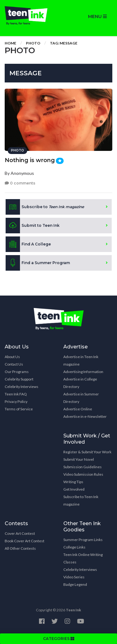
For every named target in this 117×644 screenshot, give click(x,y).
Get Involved (74, 489)
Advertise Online (78, 409)
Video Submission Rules (83, 474)
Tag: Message (64, 43)
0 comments (20, 183)
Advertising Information (83, 372)
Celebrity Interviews (22, 387)
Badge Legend (75, 584)
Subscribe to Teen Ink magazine (81, 500)
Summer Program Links (83, 540)
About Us (12, 357)
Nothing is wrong (30, 160)
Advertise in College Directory (80, 383)
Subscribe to (45, 207)
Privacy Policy (16, 401)
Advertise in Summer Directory (81, 398)
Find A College (28, 244)
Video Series (74, 577)
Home (10, 43)
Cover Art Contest (20, 533)
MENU (97, 16)
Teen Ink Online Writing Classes (83, 558)
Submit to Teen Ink (33, 226)
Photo (33, 43)
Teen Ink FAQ (16, 394)
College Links (74, 547)
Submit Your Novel (79, 459)
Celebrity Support (19, 379)
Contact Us (14, 364)
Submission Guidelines (83, 467)
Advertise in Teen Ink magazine (81, 360)
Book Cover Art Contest (24, 541)
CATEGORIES (59, 639)
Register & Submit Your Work (87, 452)
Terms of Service (19, 409)
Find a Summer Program (38, 263)
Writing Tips (73, 482)
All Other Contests (20, 548)
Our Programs (17, 372)
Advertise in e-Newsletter (85, 416)
